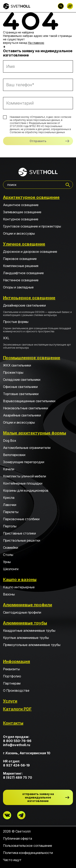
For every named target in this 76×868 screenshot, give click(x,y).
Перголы (10, 526)
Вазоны (9, 594)
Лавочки (10, 505)
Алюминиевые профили (28, 605)
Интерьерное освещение (29, 298)
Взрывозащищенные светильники (29, 401)
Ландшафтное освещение (23, 273)
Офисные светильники (20, 387)
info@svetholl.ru (17, 745)
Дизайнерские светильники (38, 310)
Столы (8, 555)
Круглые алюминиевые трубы (26, 638)
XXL (38, 343)
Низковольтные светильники (26, 408)
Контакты (13, 723)
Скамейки (11, 548)
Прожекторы (13, 372)
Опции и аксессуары (19, 233)
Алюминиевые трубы (25, 623)
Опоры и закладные (18, 287)
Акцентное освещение (21, 205)
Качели (9, 469)
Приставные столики (19, 533)
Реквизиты (11, 669)
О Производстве (16, 690)
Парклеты (11, 512)
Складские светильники (22, 380)
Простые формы (38, 326)
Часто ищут (12, 860)
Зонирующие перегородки (24, 462)
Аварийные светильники (22, 415)
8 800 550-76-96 (17, 741)
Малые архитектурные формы (35, 433)
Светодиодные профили (22, 612)
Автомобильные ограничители (27, 448)
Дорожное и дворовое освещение (30, 252)
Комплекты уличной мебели (25, 476)
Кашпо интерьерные (19, 587)
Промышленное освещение (32, 358)
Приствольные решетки (22, 540)
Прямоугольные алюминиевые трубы (32, 645)
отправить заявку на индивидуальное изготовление (38, 797)
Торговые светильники (21, 394)
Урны (7, 562)
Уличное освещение (24, 244)
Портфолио (12, 676)
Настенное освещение (21, 280)
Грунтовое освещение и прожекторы (32, 226)
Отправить (38, 141)
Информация (17, 661)
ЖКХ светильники (17, 365)
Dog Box (10, 441)
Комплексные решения (21, 266)
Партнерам (12, 683)
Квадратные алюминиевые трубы (29, 631)
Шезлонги (11, 569)
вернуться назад (15, 43)
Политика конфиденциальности (28, 853)
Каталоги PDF (17, 709)
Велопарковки (14, 455)
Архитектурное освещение (31, 197)
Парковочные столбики (21, 519)
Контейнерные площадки (23, 483)
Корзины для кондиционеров (26, 490)
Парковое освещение (20, 259)
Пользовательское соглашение (28, 846)
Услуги (10, 701)
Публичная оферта (18, 838)
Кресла (9, 498)
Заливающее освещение (22, 212)
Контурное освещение (21, 219)
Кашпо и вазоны (20, 580)
